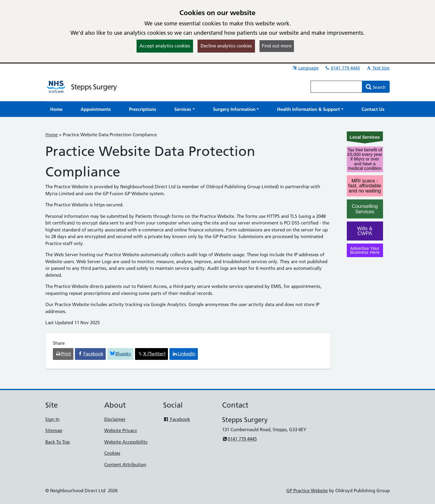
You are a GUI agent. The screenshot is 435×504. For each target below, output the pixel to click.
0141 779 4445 (342, 68)
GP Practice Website (307, 491)
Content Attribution (125, 465)
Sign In (52, 419)
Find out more (277, 46)
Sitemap (54, 430)
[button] (185, 109)
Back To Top (58, 442)
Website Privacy (121, 430)
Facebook (177, 419)
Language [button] (305, 68)
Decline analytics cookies (226, 46)
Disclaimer (115, 419)
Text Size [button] (378, 68)
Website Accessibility (126, 442)
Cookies (112, 453)
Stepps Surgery (94, 87)
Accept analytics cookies (165, 46)
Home (52, 135)
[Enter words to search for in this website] (337, 87)
